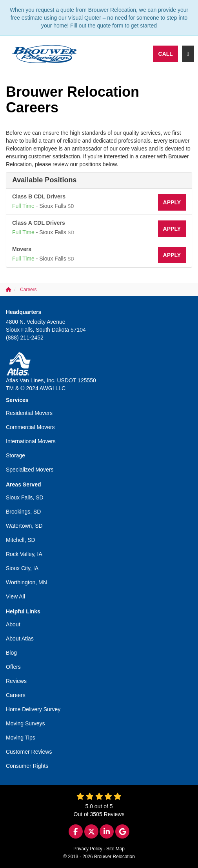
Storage (15, 455)
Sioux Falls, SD (25, 497)
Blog (11, 653)
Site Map (115, 849)
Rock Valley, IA (24, 554)
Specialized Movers (30, 470)
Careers (16, 695)
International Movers (31, 441)
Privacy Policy (88, 849)
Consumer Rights (27, 766)
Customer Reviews (29, 752)
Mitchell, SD (21, 540)
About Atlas (20, 639)
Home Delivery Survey (33, 709)
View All (15, 596)
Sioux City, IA (22, 568)
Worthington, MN (26, 582)
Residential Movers (29, 413)
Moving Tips (21, 738)
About (13, 624)
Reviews (16, 681)
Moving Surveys (25, 723)
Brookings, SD (23, 512)
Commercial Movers (30, 427)
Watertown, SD (24, 526)
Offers (13, 667)
